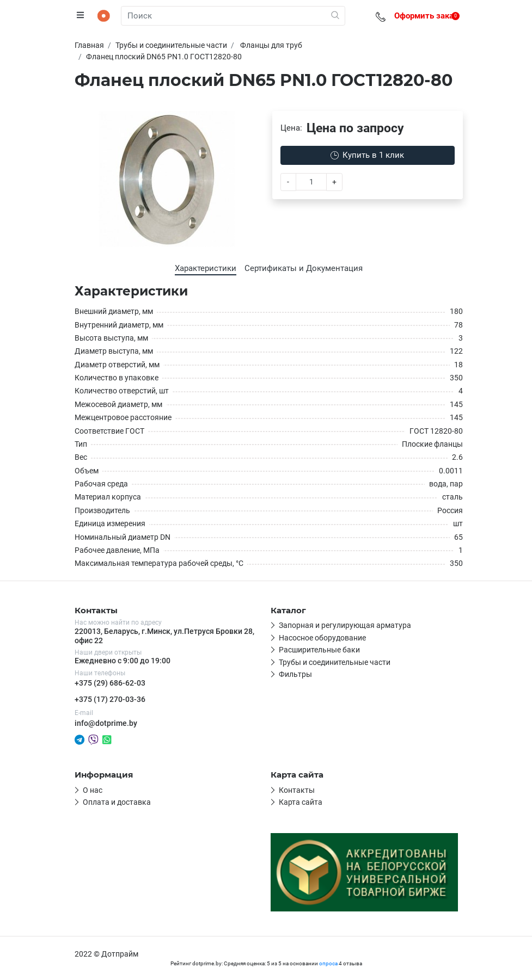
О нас (93, 790)
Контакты (297, 790)
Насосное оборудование (322, 638)
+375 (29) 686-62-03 (110, 683)
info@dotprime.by (106, 723)
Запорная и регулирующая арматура (345, 625)
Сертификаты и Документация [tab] (304, 268)
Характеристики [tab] (206, 268)
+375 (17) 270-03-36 (110, 699)
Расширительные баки (319, 650)
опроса (328, 963)
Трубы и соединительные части (335, 662)
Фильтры (295, 674)
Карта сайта (301, 802)
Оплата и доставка (117, 802)
